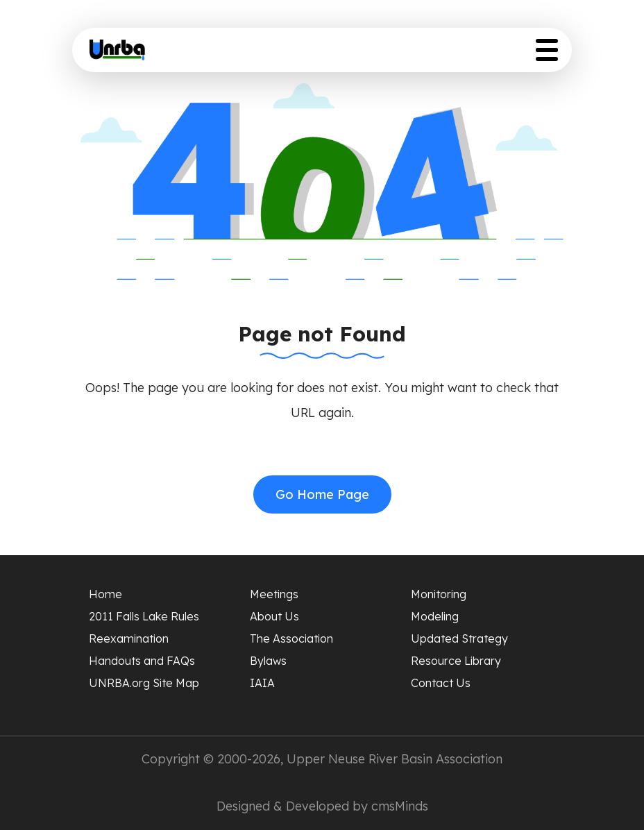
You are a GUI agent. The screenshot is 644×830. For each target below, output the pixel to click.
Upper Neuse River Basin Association (395, 759)
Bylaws (268, 661)
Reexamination (129, 638)
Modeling (435, 616)
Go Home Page (322, 494)
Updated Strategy (459, 638)
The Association (291, 638)
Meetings (274, 594)
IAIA (262, 683)
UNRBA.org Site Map (144, 683)
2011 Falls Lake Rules (144, 616)
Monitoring (439, 594)
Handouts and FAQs (142, 661)
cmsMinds (400, 806)
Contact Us (441, 683)
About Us (274, 616)
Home (105, 594)
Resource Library (456, 661)
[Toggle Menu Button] (547, 50)
